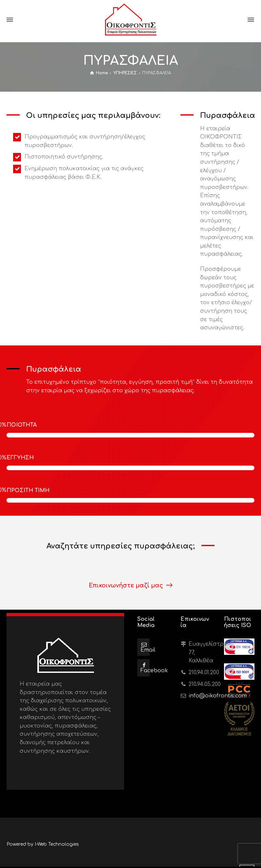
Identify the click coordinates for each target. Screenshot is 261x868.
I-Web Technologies (57, 844)
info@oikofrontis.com (218, 696)
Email (148, 650)
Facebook (154, 671)
